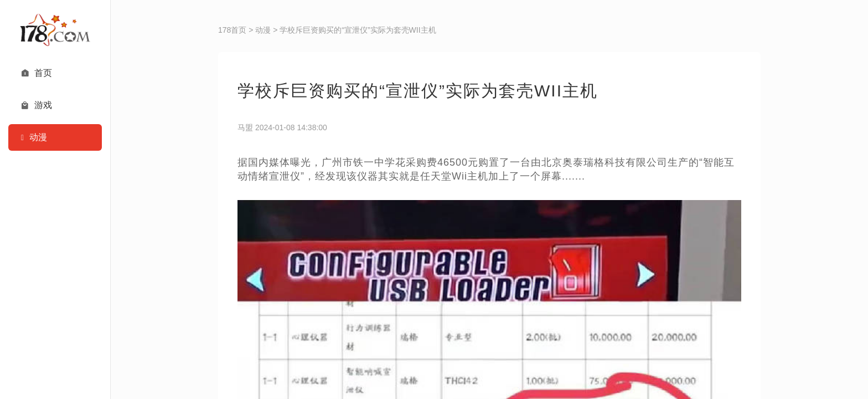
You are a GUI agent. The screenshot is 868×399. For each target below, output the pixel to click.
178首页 (232, 30)
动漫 (263, 30)
